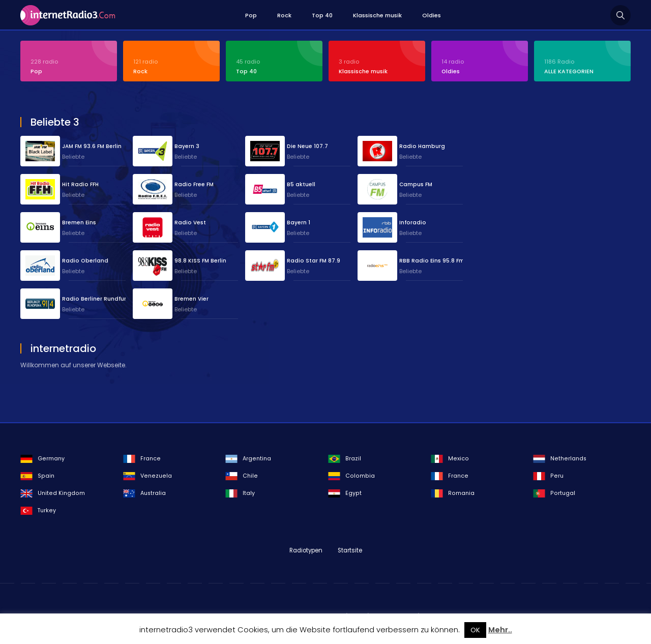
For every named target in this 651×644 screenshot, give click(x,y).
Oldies (432, 15)
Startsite (350, 550)
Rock (284, 15)
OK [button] (475, 630)
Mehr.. (500, 630)
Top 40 (322, 15)
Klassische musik (377, 15)
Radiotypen (306, 550)
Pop (251, 15)
